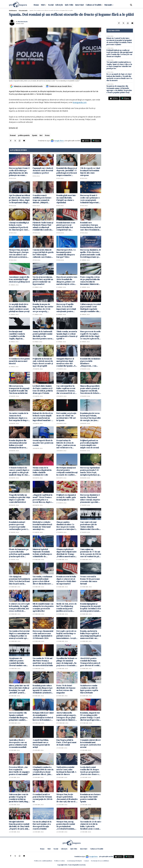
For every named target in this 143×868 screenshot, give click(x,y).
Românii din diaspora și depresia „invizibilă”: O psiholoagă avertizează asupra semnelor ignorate (67, 172)
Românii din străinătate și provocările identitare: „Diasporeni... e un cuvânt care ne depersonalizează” (90, 362)
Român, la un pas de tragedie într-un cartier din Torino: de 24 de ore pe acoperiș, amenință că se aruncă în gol (43, 308)
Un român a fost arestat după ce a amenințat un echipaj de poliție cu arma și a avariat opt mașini (19, 635)
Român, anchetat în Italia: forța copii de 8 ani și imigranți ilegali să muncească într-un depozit (91, 635)
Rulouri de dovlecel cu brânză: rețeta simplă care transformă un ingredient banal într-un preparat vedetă (43, 417)
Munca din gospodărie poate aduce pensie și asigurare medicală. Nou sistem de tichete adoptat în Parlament (90, 390)
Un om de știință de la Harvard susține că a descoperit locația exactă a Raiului (42, 825)
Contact (86, 861)
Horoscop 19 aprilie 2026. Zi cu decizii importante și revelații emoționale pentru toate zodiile (66, 308)
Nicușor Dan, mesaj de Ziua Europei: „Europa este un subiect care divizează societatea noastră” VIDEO (19, 253)
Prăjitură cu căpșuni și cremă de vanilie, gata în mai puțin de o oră (66, 497)
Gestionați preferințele (74, 861)
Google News (59, 141)
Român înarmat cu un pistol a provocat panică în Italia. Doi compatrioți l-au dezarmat (66, 226)
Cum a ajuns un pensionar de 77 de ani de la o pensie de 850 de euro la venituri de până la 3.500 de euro (91, 553)
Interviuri (79, 5)
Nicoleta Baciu (23, 22)
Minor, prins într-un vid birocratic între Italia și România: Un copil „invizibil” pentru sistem (19, 689)
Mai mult (109, 5)
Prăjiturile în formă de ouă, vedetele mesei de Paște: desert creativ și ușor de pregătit (43, 362)
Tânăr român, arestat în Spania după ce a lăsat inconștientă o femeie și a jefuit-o (67, 335)
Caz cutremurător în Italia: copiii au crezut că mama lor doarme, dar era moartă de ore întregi (66, 390)
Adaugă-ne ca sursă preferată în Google (28, 86)
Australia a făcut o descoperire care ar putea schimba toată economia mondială (18, 744)
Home (36, 5)
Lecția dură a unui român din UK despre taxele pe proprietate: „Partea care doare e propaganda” (90, 771)
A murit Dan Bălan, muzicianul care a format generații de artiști (41, 744)
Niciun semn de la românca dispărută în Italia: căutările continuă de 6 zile (42, 471)
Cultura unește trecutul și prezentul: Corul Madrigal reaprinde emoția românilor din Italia (90, 308)
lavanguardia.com (80, 102)
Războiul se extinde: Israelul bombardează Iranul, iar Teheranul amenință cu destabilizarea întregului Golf (42, 526)
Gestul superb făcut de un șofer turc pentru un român (43, 443)
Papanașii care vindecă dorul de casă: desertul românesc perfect (43, 170)
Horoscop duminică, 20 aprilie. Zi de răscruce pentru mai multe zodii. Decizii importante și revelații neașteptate (90, 253)
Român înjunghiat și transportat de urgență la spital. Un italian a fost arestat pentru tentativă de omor (91, 607)
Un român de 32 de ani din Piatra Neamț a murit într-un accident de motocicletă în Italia (43, 662)
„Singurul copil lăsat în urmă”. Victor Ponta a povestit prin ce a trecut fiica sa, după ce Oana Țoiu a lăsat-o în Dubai (43, 498)
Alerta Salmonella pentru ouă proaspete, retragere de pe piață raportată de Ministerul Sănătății (67, 716)
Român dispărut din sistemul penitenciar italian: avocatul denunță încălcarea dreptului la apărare (18, 444)
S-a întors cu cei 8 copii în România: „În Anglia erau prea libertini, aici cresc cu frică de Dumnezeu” (19, 607)
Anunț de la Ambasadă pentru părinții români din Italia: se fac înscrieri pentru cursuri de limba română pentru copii (43, 335)
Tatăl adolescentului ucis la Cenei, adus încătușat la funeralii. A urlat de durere (66, 771)
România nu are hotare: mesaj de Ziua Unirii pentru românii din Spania (90, 798)
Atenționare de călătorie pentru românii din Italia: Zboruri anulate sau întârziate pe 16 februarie (18, 662)
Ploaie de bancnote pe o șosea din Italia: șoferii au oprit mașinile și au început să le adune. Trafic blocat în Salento (19, 553)
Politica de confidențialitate (43, 861)
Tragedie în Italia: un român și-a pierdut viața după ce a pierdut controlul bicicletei (19, 498)
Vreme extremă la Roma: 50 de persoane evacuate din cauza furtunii (90, 580)
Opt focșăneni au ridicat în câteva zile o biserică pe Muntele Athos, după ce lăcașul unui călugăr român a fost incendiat (19, 199)
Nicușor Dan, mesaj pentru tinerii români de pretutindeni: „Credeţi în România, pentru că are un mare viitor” (66, 825)
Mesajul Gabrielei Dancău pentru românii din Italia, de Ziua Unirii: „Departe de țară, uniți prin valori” (19, 825)
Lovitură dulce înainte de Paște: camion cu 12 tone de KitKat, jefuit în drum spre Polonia (43, 390)
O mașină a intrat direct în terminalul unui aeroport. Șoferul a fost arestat (91, 744)
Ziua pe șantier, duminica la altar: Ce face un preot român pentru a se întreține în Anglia (66, 526)
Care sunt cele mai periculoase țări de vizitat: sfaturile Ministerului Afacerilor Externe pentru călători (91, 526)
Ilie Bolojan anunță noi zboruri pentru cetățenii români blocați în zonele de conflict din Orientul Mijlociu (67, 471)
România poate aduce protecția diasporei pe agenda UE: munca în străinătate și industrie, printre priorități (43, 689)
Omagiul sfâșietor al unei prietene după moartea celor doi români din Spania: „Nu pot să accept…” (66, 362)
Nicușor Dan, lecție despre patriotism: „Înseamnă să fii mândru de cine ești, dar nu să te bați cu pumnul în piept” (67, 798)
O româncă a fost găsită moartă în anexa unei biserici (19, 361)
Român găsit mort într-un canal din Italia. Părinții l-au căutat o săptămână (66, 199)
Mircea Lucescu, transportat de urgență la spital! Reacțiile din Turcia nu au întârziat (19, 390)
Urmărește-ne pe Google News (61, 86)
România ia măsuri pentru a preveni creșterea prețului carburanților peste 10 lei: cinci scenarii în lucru (19, 526)
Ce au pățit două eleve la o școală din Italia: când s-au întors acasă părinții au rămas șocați (19, 308)
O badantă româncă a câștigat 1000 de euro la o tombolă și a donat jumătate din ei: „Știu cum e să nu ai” (43, 771)
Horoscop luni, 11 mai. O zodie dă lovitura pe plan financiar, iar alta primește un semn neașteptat (19, 172)
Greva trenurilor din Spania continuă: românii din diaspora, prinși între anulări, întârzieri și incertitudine (18, 716)
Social (51, 5)
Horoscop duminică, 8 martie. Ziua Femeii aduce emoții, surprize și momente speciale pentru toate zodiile (90, 498)
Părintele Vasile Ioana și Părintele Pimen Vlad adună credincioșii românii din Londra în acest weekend (43, 226)
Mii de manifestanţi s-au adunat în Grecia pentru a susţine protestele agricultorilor (43, 607)
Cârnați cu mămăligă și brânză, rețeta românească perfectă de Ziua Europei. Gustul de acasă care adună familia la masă (19, 226)
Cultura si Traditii (93, 5)
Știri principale (23, 10)
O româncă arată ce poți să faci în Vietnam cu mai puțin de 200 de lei (43, 798)
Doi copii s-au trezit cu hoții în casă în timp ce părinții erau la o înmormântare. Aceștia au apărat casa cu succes (67, 635)
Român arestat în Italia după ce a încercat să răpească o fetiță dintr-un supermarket (67, 580)
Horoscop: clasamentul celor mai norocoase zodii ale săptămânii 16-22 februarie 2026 (43, 635)
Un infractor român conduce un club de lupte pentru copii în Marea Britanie (89, 689)
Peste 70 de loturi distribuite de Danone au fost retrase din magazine (66, 689)
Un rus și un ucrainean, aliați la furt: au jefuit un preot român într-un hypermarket (43, 281)
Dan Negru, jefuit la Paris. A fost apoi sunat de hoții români (66, 742)
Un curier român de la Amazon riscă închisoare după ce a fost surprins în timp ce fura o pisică (19, 417)
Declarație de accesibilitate (100, 861)
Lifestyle (59, 5)
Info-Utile (69, 5)
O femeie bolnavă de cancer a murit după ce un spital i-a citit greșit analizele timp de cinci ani (19, 471)
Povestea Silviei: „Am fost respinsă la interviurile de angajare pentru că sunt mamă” (19, 771)
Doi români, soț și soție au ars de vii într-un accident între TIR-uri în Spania (66, 417)
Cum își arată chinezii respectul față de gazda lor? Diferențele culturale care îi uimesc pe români (43, 253)
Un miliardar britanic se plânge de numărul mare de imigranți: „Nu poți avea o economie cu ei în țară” (67, 662)
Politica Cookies (60, 861)
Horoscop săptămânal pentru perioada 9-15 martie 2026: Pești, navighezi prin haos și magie (90, 471)
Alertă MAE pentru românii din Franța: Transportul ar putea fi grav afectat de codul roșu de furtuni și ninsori (90, 662)
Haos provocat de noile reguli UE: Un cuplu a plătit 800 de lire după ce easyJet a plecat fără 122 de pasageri (90, 335)
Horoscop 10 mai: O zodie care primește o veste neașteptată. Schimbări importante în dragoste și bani (90, 199)
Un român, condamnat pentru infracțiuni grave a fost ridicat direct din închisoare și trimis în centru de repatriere (43, 580)
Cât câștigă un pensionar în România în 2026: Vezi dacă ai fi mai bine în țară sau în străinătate (19, 580)
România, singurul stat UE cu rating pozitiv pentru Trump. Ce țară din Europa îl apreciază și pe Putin (90, 716)
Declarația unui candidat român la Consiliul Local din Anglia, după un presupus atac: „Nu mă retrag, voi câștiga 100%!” (19, 335)
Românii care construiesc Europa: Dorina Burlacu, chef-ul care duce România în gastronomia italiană (90, 226)
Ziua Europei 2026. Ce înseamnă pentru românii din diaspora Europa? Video (66, 253)
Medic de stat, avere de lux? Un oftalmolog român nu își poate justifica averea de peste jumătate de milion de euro (67, 607)
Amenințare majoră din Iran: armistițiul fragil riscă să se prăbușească (19, 279)
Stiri (43, 5)
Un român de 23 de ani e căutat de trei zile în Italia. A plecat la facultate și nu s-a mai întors (91, 825)
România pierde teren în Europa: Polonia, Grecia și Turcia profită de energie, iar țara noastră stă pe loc (90, 417)
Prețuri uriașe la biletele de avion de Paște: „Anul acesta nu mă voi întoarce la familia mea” (66, 444)
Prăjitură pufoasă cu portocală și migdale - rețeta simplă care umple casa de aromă (90, 444)
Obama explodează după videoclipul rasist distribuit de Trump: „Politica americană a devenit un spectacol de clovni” (67, 553)
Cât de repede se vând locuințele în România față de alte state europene (90, 172)
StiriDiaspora (13, 10)
